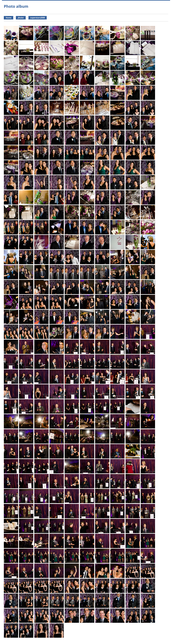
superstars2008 (38, 18)
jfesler (21, 18)
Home (9, 18)
